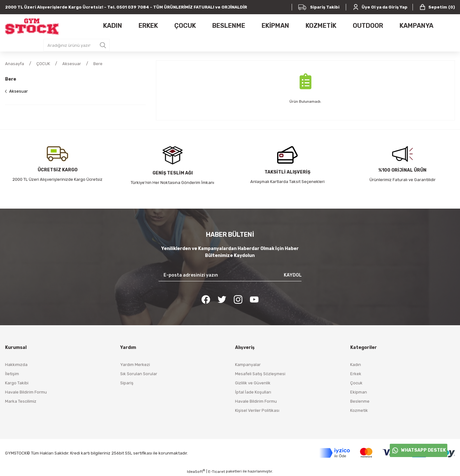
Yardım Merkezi (135, 365)
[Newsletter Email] (230, 275)
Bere (98, 64)
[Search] (77, 45)
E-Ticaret (217, 472)
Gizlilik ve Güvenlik (253, 383)
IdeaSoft (196, 471)
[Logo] (32, 27)
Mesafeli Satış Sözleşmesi (260, 374)
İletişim (12, 374)
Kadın (356, 365)
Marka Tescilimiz (21, 401)
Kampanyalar (248, 365)
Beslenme (360, 401)
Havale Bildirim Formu (26, 392)
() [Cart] (437, 7)
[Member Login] (380, 7)
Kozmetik (359, 410)
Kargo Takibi (17, 383)
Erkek (356, 374)
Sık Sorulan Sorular (139, 374)
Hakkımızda (16, 365)
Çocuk (356, 383)
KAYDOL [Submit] (293, 275)
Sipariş (127, 383)
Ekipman (359, 392)
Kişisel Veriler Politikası (257, 410)
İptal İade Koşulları (253, 392)
